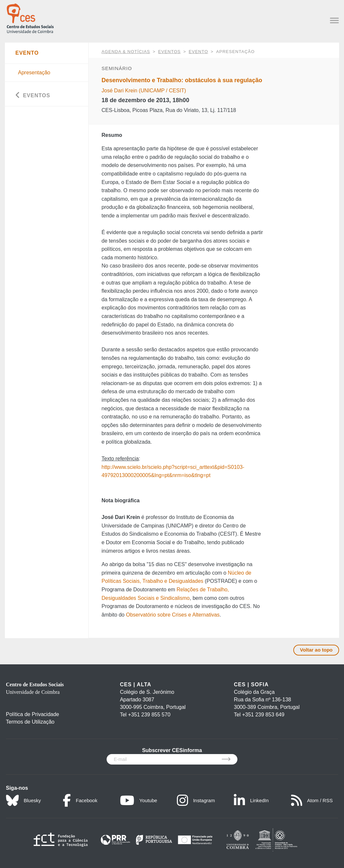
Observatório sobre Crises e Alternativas (173, 615)
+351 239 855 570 (149, 715)
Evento (198, 52)
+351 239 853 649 (263, 715)
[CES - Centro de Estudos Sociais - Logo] (30, 18)
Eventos (170, 52)
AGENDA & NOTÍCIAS (126, 52)
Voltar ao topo (316, 650)
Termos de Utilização (30, 722)
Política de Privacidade (33, 714)
